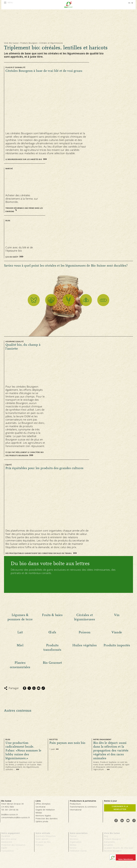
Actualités (109, 845)
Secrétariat (41, 807)
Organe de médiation (45, 810)
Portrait (73, 836)
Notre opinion (42, 839)
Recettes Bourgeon (113, 851)
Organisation (76, 842)
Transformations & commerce (83, 807)
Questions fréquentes (46, 836)
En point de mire (43, 842)
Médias (39, 813)
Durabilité (6, 836)
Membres (74, 839)
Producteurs (75, 804)
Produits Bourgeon (29, 43)
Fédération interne (78, 851)
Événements (110, 842)
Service (73, 848)
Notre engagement (11, 833)
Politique (40, 845)
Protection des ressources (13, 845)
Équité (4, 848)
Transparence (7, 851)
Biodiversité (7, 842)
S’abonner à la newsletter (120, 808)
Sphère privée (42, 821)
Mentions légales (43, 816)
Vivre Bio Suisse (11, 43)
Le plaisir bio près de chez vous (118, 848)
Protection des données (47, 819)
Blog (106, 836)
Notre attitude (43, 833)
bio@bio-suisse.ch (10, 814)
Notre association (79, 833)
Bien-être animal (9, 839)
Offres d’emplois (43, 804)
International (76, 810)
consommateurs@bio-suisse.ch (16, 817)
